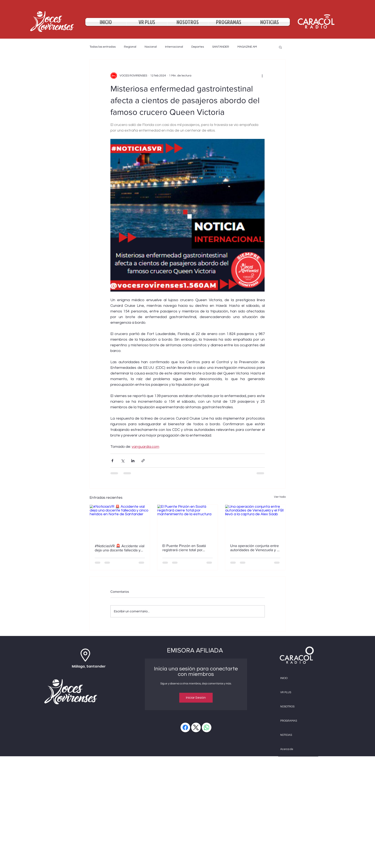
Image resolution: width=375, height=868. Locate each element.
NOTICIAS (286, 735)
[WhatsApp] (207, 727)
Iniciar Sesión (196, 698)
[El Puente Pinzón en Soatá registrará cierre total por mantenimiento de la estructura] (187, 522)
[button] (280, 47)
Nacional (151, 47)
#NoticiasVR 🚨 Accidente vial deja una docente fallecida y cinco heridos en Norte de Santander (120, 548)
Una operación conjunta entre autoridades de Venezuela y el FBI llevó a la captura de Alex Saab (255, 548)
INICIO (284, 678)
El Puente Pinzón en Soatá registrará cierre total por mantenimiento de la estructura (184, 548)
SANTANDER (221, 47)
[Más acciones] (262, 76)
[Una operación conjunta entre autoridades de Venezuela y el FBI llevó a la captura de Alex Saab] (255, 522)
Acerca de (287, 749)
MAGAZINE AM (247, 47)
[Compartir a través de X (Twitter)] (123, 461)
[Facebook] (185, 727)
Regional (130, 47)
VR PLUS (286, 692)
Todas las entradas (103, 47)
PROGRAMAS (289, 721)
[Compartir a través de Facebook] (112, 461)
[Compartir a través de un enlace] (143, 461)
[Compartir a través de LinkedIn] (133, 461)
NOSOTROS (287, 707)
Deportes (198, 47)
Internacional (174, 47)
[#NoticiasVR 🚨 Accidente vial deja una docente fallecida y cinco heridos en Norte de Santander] (120, 522)
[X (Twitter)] (196, 727)
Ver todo (280, 497)
